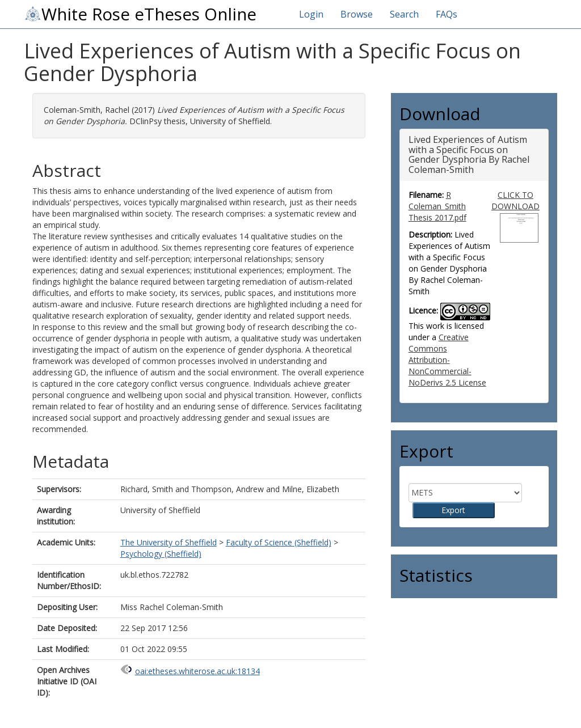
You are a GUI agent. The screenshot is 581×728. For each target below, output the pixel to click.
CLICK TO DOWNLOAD (515, 200)
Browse (357, 14)
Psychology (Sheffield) (161, 554)
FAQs (447, 14)
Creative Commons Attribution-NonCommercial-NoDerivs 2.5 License (447, 360)
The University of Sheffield (169, 542)
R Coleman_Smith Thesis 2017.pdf (437, 206)
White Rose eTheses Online (140, 14)
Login (311, 14)
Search (404, 14)
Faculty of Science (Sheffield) (279, 542)
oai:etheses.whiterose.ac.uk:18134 (197, 671)
